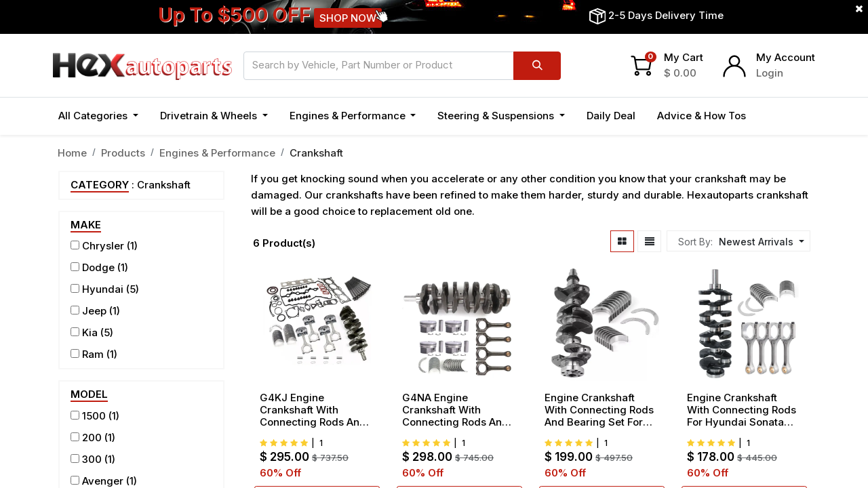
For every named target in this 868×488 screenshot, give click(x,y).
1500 (94, 416)
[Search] (537, 66)
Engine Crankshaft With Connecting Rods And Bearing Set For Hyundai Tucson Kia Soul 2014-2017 (599, 410)
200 (92, 438)
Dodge (98, 267)
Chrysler (103, 246)
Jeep (94, 311)
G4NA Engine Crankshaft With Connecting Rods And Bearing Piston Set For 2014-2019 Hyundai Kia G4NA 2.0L (459, 410)
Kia (90, 332)
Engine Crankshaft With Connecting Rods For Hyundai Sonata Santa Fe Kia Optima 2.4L (742, 410)
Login (770, 73)
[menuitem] (611, 116)
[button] (760, 242)
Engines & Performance (217, 153)
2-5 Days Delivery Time (666, 15)
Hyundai (103, 289)
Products (123, 153)
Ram (93, 354)
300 (92, 459)
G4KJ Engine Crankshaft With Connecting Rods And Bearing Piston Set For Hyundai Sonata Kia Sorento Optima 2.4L (314, 410)
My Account (786, 57)
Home (72, 153)
